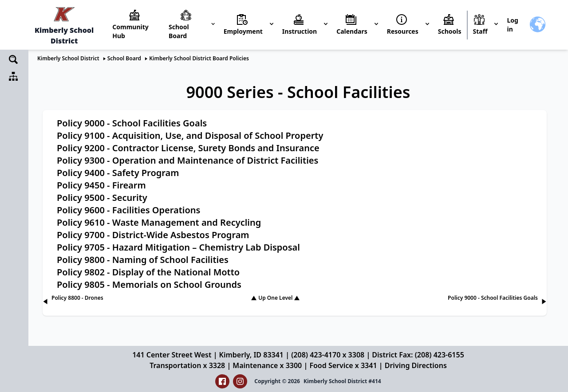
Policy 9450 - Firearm (101, 185)
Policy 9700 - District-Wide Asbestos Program (153, 235)
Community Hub (130, 31)
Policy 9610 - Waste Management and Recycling (159, 222)
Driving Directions (416, 365)
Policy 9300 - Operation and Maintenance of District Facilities (187, 160)
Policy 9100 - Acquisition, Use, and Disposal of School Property (190, 135)
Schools (450, 31)
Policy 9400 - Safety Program (118, 173)
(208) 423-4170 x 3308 (328, 355)
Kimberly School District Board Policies (199, 58)
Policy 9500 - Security (102, 198)
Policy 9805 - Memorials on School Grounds (149, 284)
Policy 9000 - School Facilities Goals (132, 123)
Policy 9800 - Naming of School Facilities (143, 260)
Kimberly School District (68, 58)
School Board (124, 58)
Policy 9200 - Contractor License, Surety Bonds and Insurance (188, 148)
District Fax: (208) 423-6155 (418, 355)
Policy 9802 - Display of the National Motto (148, 272)
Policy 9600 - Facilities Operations (128, 210)
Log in (512, 25)
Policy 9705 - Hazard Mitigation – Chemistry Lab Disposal (178, 247)
